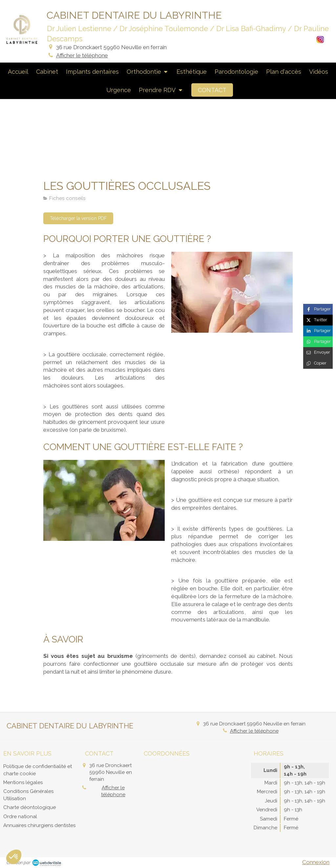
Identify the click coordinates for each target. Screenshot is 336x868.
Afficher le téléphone (82, 55)
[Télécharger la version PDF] (78, 218)
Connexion (316, 862)
